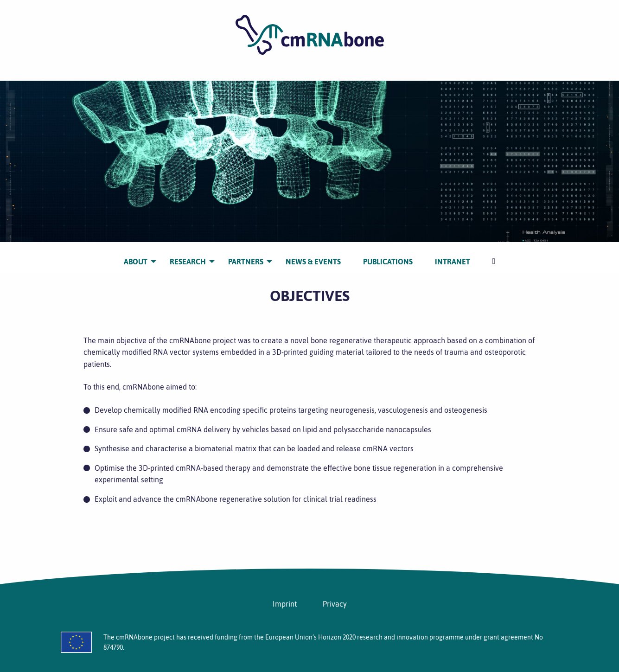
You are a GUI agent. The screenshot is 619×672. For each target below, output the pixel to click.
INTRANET (453, 254)
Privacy (335, 604)
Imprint (285, 604)
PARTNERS (246, 254)
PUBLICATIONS (388, 254)
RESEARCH (188, 254)
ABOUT (136, 254)
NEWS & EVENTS (313, 254)
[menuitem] (136, 255)
